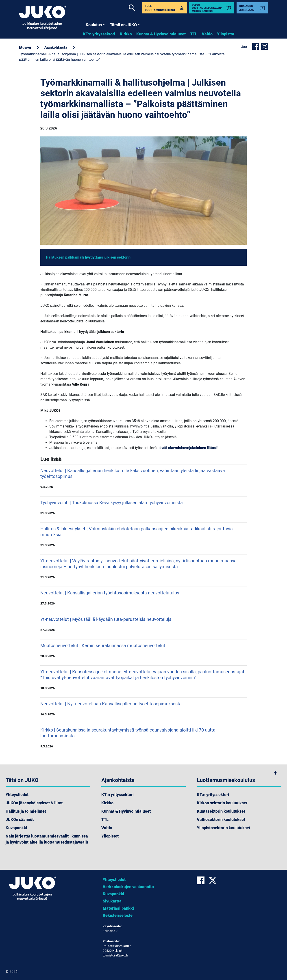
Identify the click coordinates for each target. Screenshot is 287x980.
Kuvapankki (16, 828)
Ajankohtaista (56, 47)
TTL (194, 34)
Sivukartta (112, 901)
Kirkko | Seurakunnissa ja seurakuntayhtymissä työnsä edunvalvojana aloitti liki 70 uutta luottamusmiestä (143, 738)
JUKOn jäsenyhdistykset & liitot (34, 803)
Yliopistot (226, 34)
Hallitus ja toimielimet (26, 811)
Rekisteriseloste (118, 915)
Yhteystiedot (17, 795)
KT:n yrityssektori (99, 34)
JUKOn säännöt (20, 819)
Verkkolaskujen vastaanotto (128, 887)
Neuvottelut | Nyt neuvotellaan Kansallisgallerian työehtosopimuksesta (143, 709)
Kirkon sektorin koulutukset (222, 803)
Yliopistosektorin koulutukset (224, 828)
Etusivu (25, 47)
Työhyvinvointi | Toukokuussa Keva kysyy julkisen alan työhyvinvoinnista (143, 507)
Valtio (207, 34)
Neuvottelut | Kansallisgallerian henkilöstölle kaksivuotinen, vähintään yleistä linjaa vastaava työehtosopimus (143, 478)
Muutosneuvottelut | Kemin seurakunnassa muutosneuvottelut (143, 650)
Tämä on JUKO (125, 25)
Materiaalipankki (118, 908)
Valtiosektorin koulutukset (221, 819)
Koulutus (95, 25)
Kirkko (126, 34)
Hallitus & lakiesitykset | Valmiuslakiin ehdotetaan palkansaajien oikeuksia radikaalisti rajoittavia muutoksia (143, 537)
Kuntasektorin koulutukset (221, 811)
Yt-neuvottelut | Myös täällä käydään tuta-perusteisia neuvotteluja (143, 624)
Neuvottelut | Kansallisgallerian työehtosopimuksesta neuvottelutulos (143, 598)
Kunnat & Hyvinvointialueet (161, 34)
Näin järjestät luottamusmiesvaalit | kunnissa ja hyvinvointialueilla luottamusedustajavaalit (47, 839)
